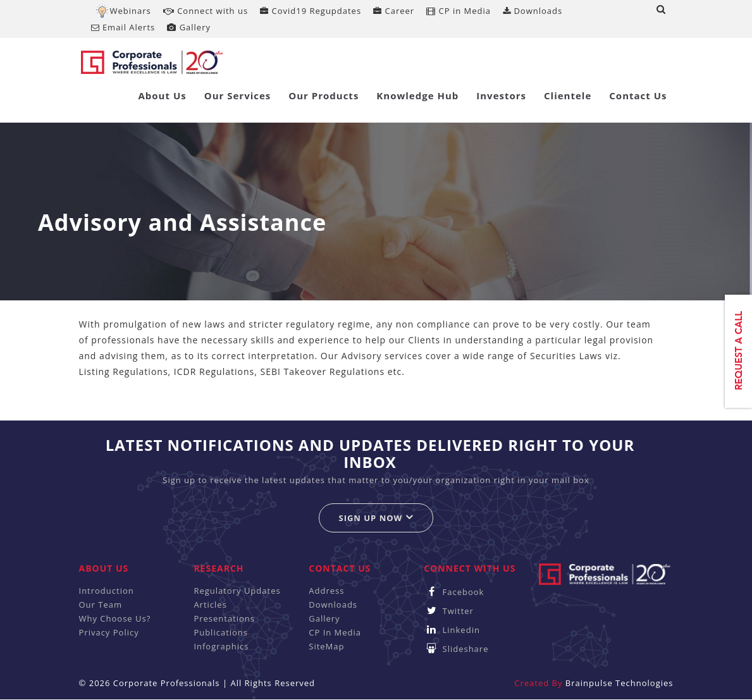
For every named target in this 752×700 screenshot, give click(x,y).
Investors (501, 95)
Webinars (131, 11)
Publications (221, 632)
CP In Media (335, 632)
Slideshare (456, 649)
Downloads (533, 11)
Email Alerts (123, 27)
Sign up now (376, 518)
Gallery (189, 27)
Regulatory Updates (237, 591)
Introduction (107, 591)
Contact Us (638, 95)
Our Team (101, 605)
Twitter (449, 611)
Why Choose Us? (115, 618)
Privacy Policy (109, 632)
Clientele (568, 95)
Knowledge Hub (417, 95)
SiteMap (326, 646)
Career (394, 11)
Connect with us (206, 11)
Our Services (238, 95)
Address (326, 591)
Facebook (454, 592)
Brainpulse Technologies (619, 683)
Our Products (324, 95)
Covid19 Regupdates (311, 11)
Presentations (224, 618)
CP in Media (459, 11)
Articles (210, 605)
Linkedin (452, 630)
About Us (162, 95)
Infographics (221, 646)
